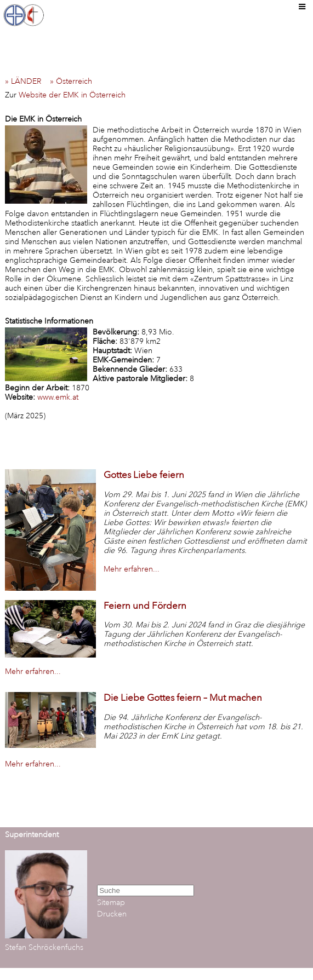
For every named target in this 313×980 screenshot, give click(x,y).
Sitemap (111, 903)
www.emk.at (58, 397)
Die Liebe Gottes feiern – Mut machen (183, 698)
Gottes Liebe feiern (144, 475)
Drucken (112, 914)
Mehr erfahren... (132, 569)
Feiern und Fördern (145, 606)
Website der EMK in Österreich (72, 95)
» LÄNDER (26, 81)
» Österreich (74, 81)
